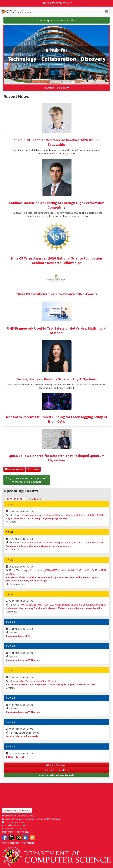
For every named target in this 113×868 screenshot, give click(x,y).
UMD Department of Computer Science (45, 11)
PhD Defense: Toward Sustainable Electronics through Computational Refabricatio (51, 684)
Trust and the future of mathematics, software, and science (38, 546)
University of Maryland (56, 3)
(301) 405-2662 (22, 832)
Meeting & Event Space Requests (57, 775)
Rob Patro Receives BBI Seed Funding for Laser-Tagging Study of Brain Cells (57, 419)
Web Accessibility (11, 843)
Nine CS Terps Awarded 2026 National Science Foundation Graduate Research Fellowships (56, 261)
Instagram (19, 837)
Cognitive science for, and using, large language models (37, 518)
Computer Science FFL (18, 636)
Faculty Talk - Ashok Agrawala (22, 736)
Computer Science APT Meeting (23, 660)
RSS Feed (33, 469)
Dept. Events (16, 499)
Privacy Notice (27, 843)
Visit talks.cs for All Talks (57, 770)
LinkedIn (26, 837)
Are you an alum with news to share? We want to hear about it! (27, 480)
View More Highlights (57, 88)
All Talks (35, 499)
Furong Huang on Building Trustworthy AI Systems (56, 379)
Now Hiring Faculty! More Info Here (56, 20)
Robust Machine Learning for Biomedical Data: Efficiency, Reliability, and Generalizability (54, 608)
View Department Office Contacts (17, 810)
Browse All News (14, 469)
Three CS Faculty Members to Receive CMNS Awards (57, 294)
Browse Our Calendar (57, 765)
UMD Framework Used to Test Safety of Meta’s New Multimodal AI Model (57, 331)
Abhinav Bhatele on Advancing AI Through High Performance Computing (57, 205)
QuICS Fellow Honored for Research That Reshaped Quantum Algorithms (57, 458)
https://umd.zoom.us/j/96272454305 (37, 681)
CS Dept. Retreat (15, 757)
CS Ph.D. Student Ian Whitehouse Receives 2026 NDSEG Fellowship (57, 142)
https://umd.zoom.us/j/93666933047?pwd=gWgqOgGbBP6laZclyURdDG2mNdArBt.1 (64, 515)
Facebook (5, 837)
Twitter (12, 837)
